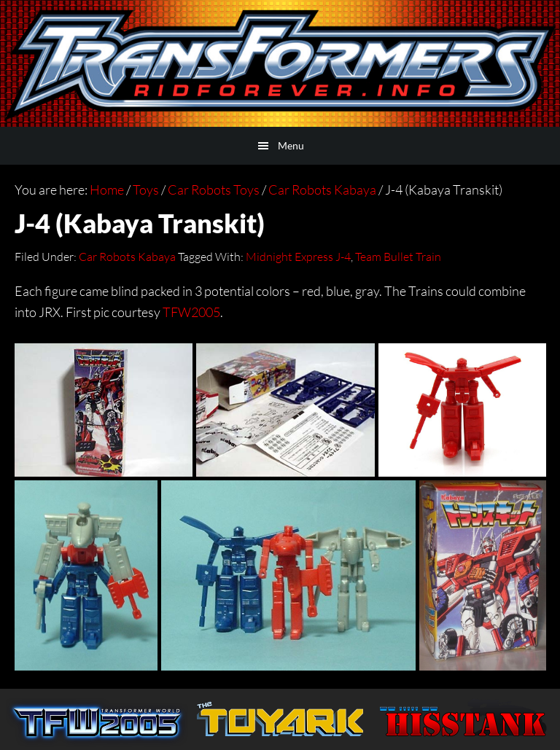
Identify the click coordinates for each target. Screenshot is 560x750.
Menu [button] (291, 145)
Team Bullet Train (398, 257)
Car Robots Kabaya (127, 257)
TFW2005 (191, 312)
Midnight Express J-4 (298, 257)
